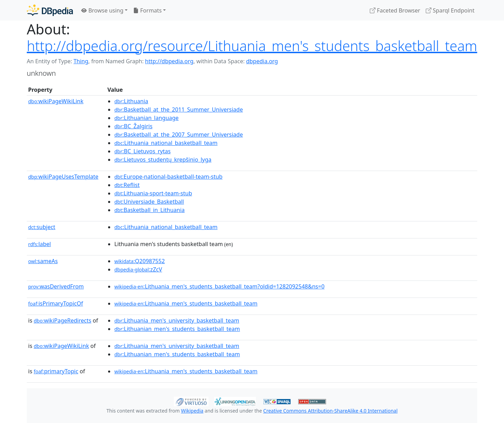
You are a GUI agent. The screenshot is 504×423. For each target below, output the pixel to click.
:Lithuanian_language (147, 118)
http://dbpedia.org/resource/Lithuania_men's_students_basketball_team (252, 46)
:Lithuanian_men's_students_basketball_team (177, 329)
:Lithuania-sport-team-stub (153, 193)
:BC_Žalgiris (133, 126)
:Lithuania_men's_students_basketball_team (186, 303)
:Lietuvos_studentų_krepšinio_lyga (163, 160)
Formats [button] (147, 10)
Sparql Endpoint (450, 10)
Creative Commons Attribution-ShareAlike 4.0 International (330, 411)
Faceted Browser (395, 10)
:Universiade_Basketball (149, 202)
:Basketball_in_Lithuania (149, 210)
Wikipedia (192, 411)
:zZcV (138, 269)
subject (42, 227)
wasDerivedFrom (56, 286)
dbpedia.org (262, 61)
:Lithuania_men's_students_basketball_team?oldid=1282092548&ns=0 (220, 286)
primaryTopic (56, 371)
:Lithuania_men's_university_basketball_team (177, 320)
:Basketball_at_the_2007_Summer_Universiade (179, 135)
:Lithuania (131, 101)
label (40, 244)
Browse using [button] (102, 10)
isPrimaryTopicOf (56, 303)
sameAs (43, 261)
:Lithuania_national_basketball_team (166, 143)
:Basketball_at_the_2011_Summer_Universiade (179, 109)
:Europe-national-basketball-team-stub (168, 177)
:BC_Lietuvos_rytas (143, 151)
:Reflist (127, 185)
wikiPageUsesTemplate (63, 177)
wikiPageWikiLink (56, 101)
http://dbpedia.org (169, 61)
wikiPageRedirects (63, 320)
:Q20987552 (140, 261)
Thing (81, 61)
